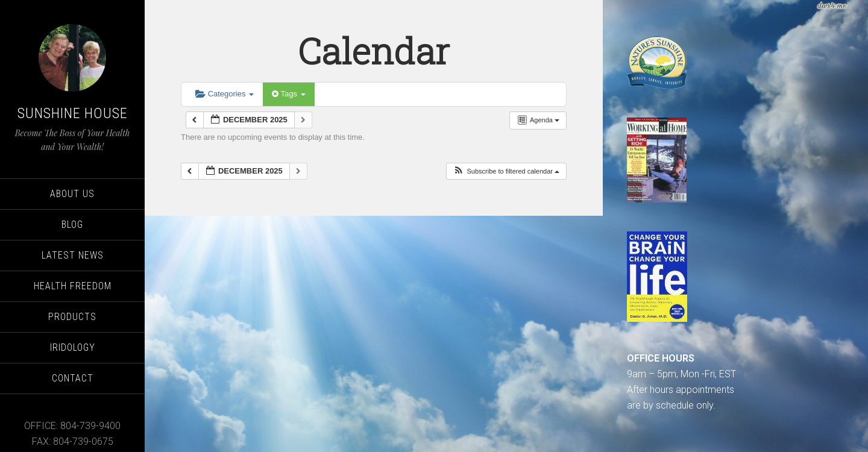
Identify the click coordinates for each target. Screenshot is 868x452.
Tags (288, 94)
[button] (506, 171)
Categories (225, 94)
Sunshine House (73, 113)
